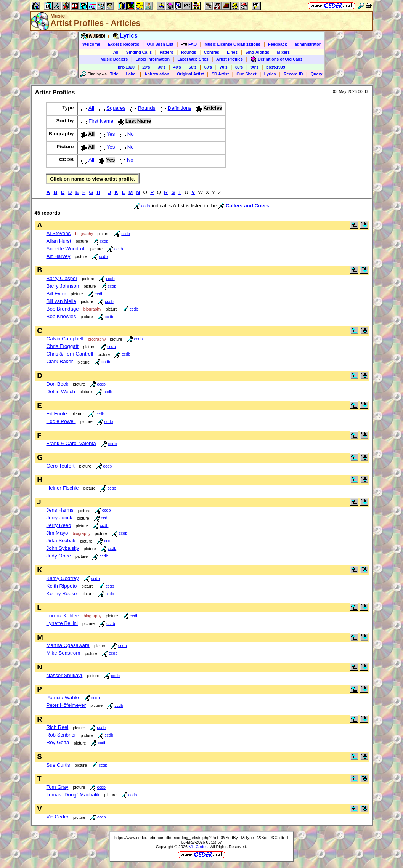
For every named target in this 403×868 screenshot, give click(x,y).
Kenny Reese (62, 593)
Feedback (277, 44)
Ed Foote (57, 414)
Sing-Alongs (257, 52)
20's (146, 67)
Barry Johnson (63, 286)
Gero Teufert (61, 466)
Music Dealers (114, 59)
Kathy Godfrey (63, 578)
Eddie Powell (61, 421)
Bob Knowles (61, 316)
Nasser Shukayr (65, 675)
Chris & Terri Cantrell (70, 354)
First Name (96, 121)
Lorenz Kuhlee (63, 616)
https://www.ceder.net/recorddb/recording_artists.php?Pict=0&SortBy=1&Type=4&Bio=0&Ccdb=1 (201, 838)
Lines (232, 52)
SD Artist (220, 74)
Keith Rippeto (62, 586)
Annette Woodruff (66, 249)
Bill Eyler (56, 294)
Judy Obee (59, 556)
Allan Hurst (59, 241)
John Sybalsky (63, 548)
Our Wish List (160, 44)
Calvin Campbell (65, 339)
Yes (107, 134)
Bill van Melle (62, 301)
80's (239, 67)
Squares (112, 108)
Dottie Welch (61, 392)
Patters (166, 52)
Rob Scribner (61, 735)
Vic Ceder (58, 817)
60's (208, 67)
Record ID (293, 74)
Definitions (175, 108)
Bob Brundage (63, 309)
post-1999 (276, 67)
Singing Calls (139, 52)
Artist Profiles (230, 59)
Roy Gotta (58, 742)
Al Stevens (59, 233)
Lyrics (270, 74)
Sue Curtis (58, 765)
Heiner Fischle (63, 488)
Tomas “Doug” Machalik (73, 795)
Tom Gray (58, 787)
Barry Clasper (62, 278)
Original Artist (190, 74)
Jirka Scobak (61, 540)
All (116, 52)
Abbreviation (157, 74)
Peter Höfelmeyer (66, 705)
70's (223, 67)
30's (162, 67)
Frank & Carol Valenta (71, 443)
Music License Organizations (232, 44)
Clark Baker (60, 361)
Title (114, 74)
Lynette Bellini (62, 623)
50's (193, 67)
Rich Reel (58, 727)
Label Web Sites (193, 59)
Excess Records (124, 44)
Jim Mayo (57, 533)
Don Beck (58, 384)
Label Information (153, 59)
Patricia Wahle (63, 697)
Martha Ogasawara (68, 645)
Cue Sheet (246, 74)
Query (317, 74)
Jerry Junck (59, 518)
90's (255, 67)
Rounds (189, 52)
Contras (212, 52)
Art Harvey (59, 256)
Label (131, 74)
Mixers (283, 52)
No (126, 134)
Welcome (91, 44)
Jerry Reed (59, 525)
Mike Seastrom (63, 653)
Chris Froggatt (63, 346)
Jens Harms (60, 510)
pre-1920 (126, 67)
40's (177, 67)
